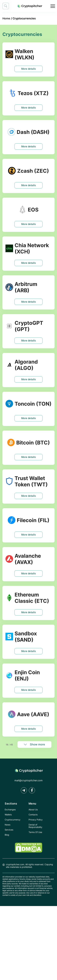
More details (29, 69)
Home (6, 18)
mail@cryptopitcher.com (28, 780)
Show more (37, 744)
